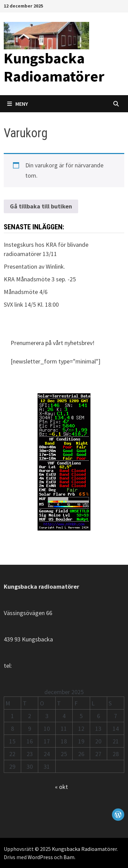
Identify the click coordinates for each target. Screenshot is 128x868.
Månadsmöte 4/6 (26, 292)
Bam (69, 857)
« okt (61, 787)
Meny (18, 104)
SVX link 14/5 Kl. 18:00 (31, 304)
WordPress (40, 857)
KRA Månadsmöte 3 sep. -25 (40, 279)
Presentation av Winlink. (34, 266)
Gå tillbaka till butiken (41, 206)
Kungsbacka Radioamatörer (54, 67)
